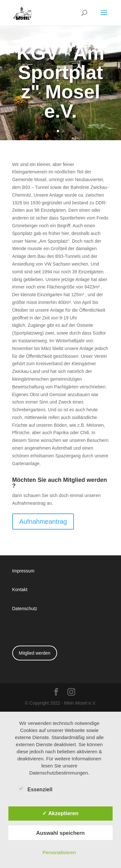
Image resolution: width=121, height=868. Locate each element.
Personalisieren (59, 852)
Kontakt (20, 589)
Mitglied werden (35, 653)
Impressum (23, 571)
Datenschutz (25, 608)
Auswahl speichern (60, 833)
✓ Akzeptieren (60, 813)
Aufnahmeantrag (43, 521)
